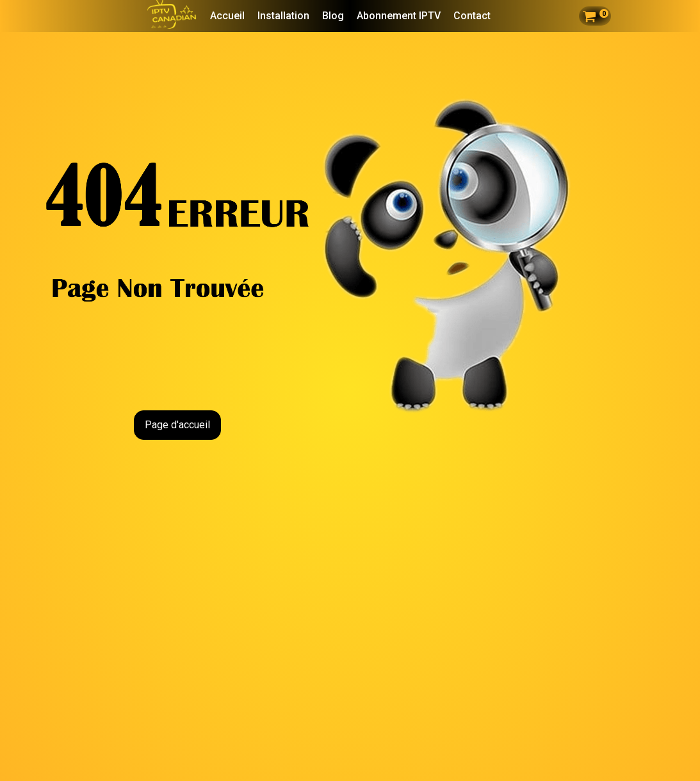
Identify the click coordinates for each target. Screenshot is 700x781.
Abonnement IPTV (399, 16)
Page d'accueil (177, 425)
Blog (333, 16)
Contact (472, 16)
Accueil (227, 16)
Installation (283, 16)
